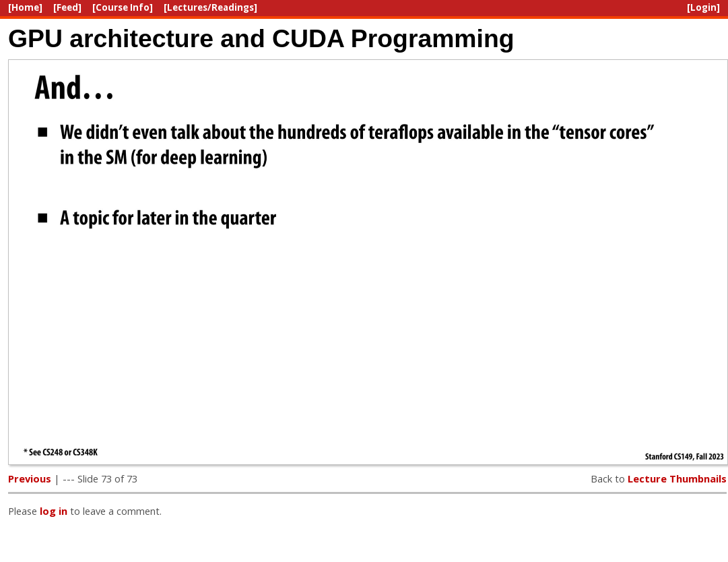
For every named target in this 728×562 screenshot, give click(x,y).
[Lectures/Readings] (210, 7)
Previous (30, 478)
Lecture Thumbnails (677, 478)
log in (54, 511)
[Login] (703, 7)
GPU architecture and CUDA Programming (261, 38)
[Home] (25, 7)
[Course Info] (123, 7)
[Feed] (67, 7)
